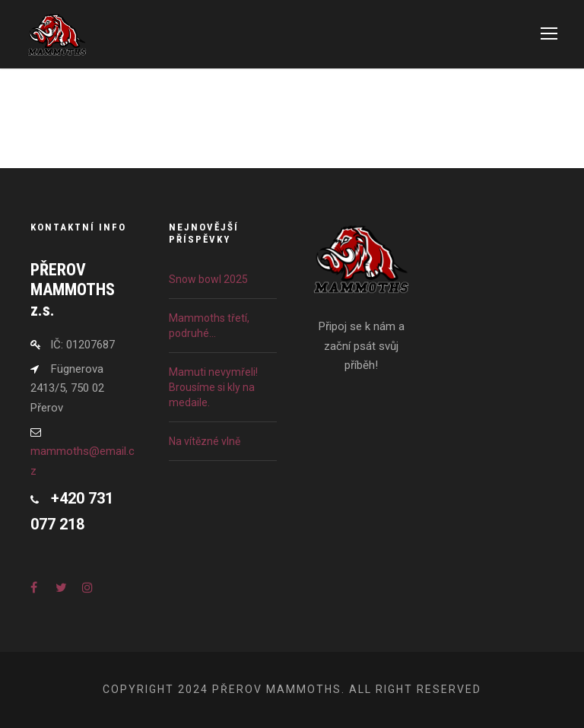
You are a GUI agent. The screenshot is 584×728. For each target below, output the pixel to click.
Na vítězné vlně (205, 441)
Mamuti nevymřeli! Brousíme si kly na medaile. (213, 387)
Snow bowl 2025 (208, 279)
